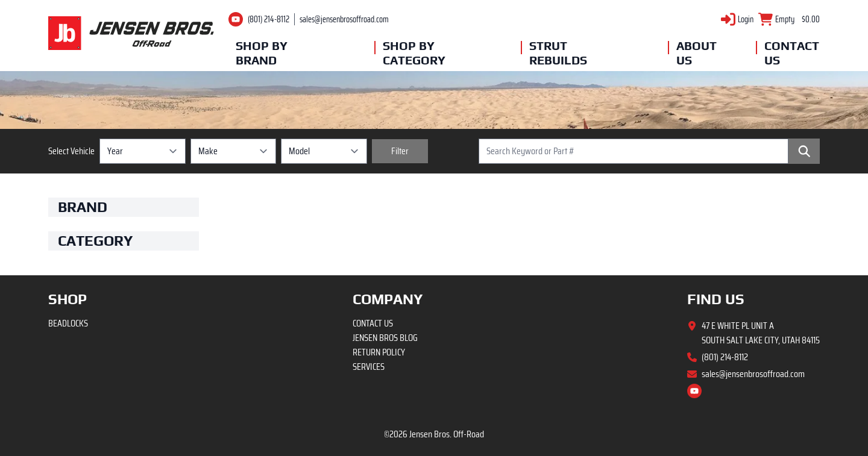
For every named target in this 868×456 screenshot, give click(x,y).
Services (369, 367)
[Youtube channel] (236, 19)
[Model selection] (324, 151)
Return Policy (379, 352)
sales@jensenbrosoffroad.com (344, 19)
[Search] (804, 151)
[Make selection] (234, 151)
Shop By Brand (262, 53)
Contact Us (792, 53)
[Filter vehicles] (400, 151)
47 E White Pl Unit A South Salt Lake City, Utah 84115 (761, 333)
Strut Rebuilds (558, 53)
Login (746, 19)
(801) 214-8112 (269, 19)
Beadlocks (68, 323)
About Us (697, 53)
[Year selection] (143, 151)
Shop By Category (412, 53)
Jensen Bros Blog (385, 338)
